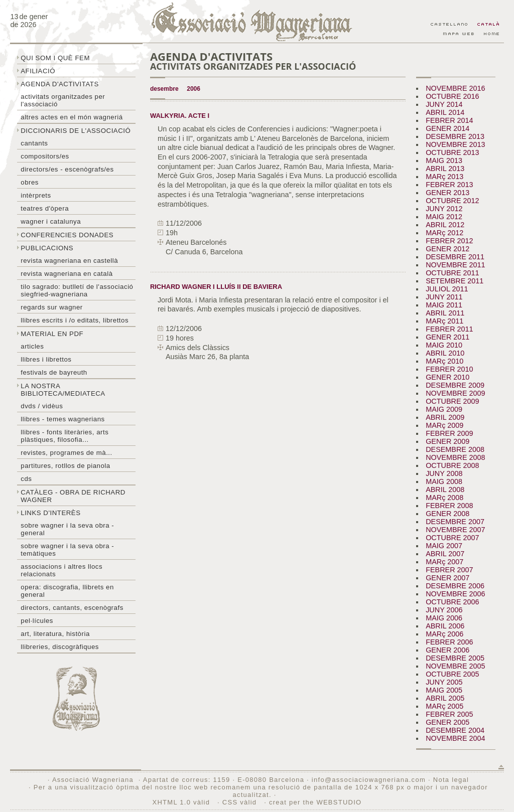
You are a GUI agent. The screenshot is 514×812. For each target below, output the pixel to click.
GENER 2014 (447, 128)
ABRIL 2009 (445, 417)
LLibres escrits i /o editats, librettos (75, 320)
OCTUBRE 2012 (452, 201)
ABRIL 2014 (445, 112)
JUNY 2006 (444, 610)
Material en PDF (52, 334)
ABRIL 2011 (445, 313)
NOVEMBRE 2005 (455, 666)
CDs (26, 479)
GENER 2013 (447, 193)
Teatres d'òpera (45, 208)
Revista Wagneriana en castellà (69, 261)
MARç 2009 (444, 425)
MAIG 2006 (444, 618)
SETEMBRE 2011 (455, 281)
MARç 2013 (444, 177)
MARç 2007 (444, 562)
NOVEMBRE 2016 (455, 88)
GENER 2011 (447, 337)
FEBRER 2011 (449, 329)
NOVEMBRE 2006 (455, 594)
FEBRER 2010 (449, 369)
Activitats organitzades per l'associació (63, 100)
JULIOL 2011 (447, 289)
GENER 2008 (447, 514)
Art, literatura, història (55, 634)
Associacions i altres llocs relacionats (61, 570)
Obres (30, 182)
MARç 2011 (444, 321)
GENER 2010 (447, 377)
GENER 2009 (447, 441)
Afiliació (38, 71)
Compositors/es (45, 156)
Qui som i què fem (55, 58)
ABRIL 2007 (445, 554)
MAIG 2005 (444, 690)
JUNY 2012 (444, 209)
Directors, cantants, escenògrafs (72, 608)
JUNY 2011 (444, 297)
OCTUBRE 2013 (452, 152)
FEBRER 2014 (449, 120)
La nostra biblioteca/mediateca (63, 390)
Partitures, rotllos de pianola (65, 466)
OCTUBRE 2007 (452, 538)
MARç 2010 (444, 361)
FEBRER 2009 (449, 433)
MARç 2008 (444, 498)
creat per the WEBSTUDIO (315, 802)
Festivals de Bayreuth (54, 372)
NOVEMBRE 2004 (455, 738)
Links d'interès (50, 513)
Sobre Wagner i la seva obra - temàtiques (67, 550)
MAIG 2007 (444, 546)
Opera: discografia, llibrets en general (67, 591)
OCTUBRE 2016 (452, 96)
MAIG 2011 (444, 305)
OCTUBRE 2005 (452, 674)
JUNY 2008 (444, 473)
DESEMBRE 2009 (455, 385)
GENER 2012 (447, 249)
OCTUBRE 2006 (452, 602)
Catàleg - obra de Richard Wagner (73, 496)
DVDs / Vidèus (42, 406)
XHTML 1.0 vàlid (183, 802)
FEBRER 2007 (449, 570)
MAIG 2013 (444, 160)
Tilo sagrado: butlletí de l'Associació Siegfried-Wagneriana (77, 290)
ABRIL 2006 (445, 626)
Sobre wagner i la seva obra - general (67, 529)
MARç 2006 (444, 634)
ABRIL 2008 (445, 490)
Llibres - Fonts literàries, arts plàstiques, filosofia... (65, 436)
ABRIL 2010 (445, 353)
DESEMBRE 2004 (455, 730)
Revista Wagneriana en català (67, 274)
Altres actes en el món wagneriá (72, 117)
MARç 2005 (444, 706)
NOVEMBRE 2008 (455, 457)
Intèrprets (36, 195)
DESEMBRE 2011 (455, 257)
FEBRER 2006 (449, 642)
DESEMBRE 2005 (455, 658)
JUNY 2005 (444, 682)
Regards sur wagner (52, 307)
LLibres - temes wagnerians (63, 419)
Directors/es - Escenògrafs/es (67, 169)
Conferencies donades (67, 235)
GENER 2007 (447, 578)
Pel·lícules (37, 621)
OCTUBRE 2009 (452, 401)
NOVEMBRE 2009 (455, 393)
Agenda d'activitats (60, 84)
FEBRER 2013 (449, 185)
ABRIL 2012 (445, 225)
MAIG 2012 (444, 217)
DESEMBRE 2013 (455, 136)
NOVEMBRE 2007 (455, 530)
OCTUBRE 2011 (452, 273)
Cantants (34, 143)
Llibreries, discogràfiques (60, 647)
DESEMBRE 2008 (455, 449)
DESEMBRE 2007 (455, 522)
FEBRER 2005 (449, 714)
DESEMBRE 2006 (455, 586)
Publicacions (47, 248)
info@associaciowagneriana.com (369, 780)
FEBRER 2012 (449, 241)
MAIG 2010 (444, 345)
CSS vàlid (241, 802)
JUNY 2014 (444, 104)
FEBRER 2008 (449, 506)
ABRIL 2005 (445, 698)
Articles (32, 346)
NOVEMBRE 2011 (455, 265)
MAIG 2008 (444, 481)
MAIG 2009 (444, 409)
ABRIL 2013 (445, 169)
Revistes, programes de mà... (67, 453)
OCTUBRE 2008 (452, 465)
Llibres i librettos (46, 359)
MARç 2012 (444, 233)
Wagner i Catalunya (51, 221)
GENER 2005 (447, 722)
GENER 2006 (447, 650)
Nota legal (451, 780)
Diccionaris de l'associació (76, 131)
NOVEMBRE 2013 (455, 144)
